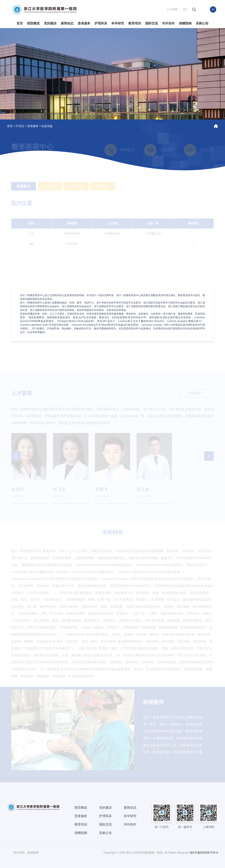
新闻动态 (67, 23)
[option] (112, 74)
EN (185, 9)
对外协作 (168, 23)
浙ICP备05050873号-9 (204, 852)
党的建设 (50, 23)
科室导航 (47, 126)
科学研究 (118, 23)
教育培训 (135, 23)
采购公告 (202, 23)
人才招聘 (172, 9)
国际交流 (152, 23)
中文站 (20, 126)
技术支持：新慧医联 (26, 852)
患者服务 (84, 23)
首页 (20, 23)
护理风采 (101, 23)
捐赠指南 (185, 23)
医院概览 (33, 23)
